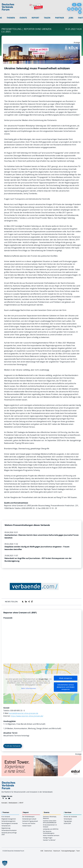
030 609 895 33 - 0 (17, 711)
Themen (11, 18)
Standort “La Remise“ (49, 840)
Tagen (47, 18)
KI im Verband (6, 817)
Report (35, 18)
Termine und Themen (29, 823)
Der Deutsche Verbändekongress (49, 832)
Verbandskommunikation (9, 830)
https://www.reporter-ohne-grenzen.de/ (27, 716)
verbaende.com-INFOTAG (51, 829)
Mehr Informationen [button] (29, 688)
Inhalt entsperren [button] (66, 678)
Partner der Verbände (70, 817)
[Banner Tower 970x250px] (41, 757)
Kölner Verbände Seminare (51, 835)
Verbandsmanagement (8, 821)
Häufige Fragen (48, 838)
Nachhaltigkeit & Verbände (10, 823)
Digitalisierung (6, 828)
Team (78, 851)
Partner (60, 18)
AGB (42, 851)
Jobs (71, 18)
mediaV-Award (27, 826)
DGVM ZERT (67, 823)
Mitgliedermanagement (9, 819)
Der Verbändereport (28, 817)
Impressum (57, 851)
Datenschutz (48, 851)
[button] (5, 863)
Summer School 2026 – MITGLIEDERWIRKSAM (50, 822)
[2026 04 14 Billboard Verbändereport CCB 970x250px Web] (41, 45)
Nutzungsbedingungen (68, 851)
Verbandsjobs (68, 819)
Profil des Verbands (13, 746)
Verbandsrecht (6, 826)
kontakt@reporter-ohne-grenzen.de (24, 713)
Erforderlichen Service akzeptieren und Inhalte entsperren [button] (66, 687)
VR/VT (21, 803)
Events (23, 18)
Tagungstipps (68, 821)
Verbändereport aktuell (29, 819)
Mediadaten (13, 803)
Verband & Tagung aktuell (30, 821)
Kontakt (4, 803)
